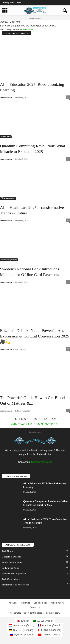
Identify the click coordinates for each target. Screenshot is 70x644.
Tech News (7, 551)
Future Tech (6, 137)
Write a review (57, 603)
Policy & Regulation (9, 260)
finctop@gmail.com (42, 462)
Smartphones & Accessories (15, 585)
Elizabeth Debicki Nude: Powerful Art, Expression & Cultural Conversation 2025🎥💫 (35, 336)
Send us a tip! (40, 603)
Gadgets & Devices (11, 557)
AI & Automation (8, 198)
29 (68, 349)
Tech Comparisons (11, 579)
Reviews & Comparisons (14, 573)
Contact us (35, 607)
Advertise (26, 603)
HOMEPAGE (26, 30)
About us (13, 603)
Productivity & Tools (12, 562)
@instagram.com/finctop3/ (35, 424)
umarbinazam (6, 98)
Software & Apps (10, 568)
